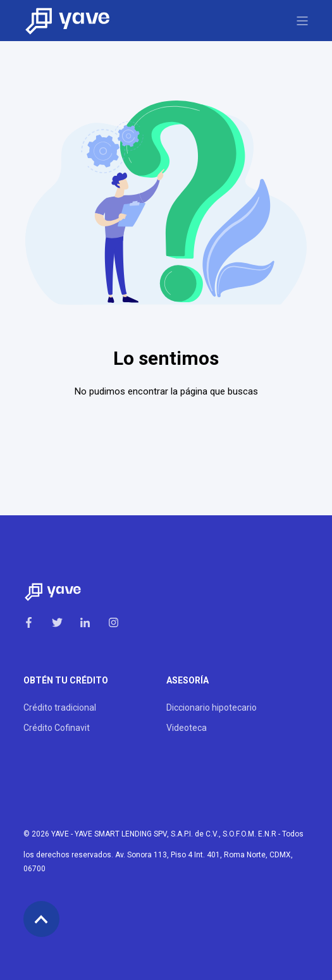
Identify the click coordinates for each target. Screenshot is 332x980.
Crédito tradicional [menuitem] (60, 707)
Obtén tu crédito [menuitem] (66, 681)
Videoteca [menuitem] (187, 728)
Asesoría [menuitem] (188, 681)
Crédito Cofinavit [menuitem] (57, 728)
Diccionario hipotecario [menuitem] (212, 707)
